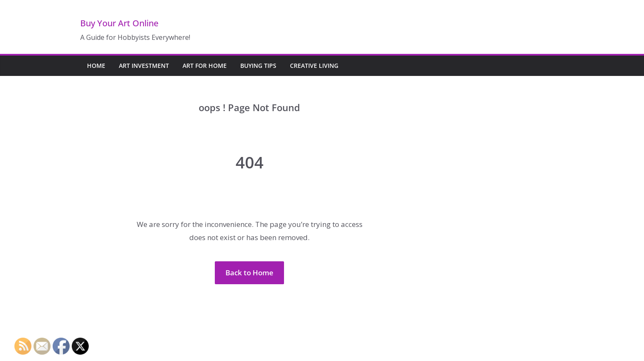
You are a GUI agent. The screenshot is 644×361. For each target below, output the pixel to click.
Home (96, 66)
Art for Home (205, 66)
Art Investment (144, 66)
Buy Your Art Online (119, 23)
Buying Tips (258, 66)
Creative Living (314, 66)
